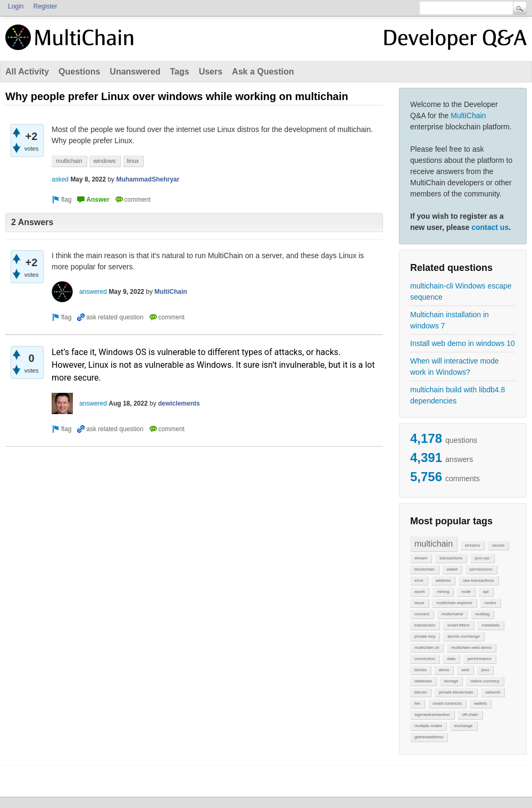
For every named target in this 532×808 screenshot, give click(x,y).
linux (133, 161)
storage (451, 681)
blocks (421, 670)
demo (444, 670)
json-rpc (482, 558)
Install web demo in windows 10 (463, 343)
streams (472, 545)
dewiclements (179, 403)
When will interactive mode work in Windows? (455, 366)
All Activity (27, 72)
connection (425, 659)
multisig (482, 614)
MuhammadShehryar (148, 179)
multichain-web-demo (471, 648)
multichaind (452, 614)
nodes (491, 603)
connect (422, 614)
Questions (79, 72)
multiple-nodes (428, 726)
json (485, 670)
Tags (179, 72)
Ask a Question (263, 72)
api (486, 592)
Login (16, 6)
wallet (452, 569)
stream (421, 558)
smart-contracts (447, 703)
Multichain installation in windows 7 (450, 320)
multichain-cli (427, 648)
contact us (490, 227)
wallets (480, 703)
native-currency (485, 681)
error (419, 580)
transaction (425, 625)
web (465, 670)
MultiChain (468, 116)
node (466, 592)
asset (419, 592)
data (451, 659)
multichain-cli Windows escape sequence (461, 291)
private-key (425, 636)
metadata (490, 625)
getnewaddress (429, 737)
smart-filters (459, 625)
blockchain (425, 569)
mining (443, 592)
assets (498, 545)
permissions (481, 569)
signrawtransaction (432, 715)
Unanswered (135, 72)
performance (480, 659)
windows (104, 161)
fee (417, 703)
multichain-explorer (454, 603)
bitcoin (421, 692)
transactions (451, 558)
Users (211, 72)
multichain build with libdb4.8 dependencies (458, 395)
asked (60, 179)
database (423, 681)
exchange (464, 726)
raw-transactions (479, 580)
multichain (434, 544)
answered (93, 292)
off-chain (470, 715)
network (493, 692)
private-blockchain (456, 692)
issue (419, 603)
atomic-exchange (464, 636)
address (443, 580)
